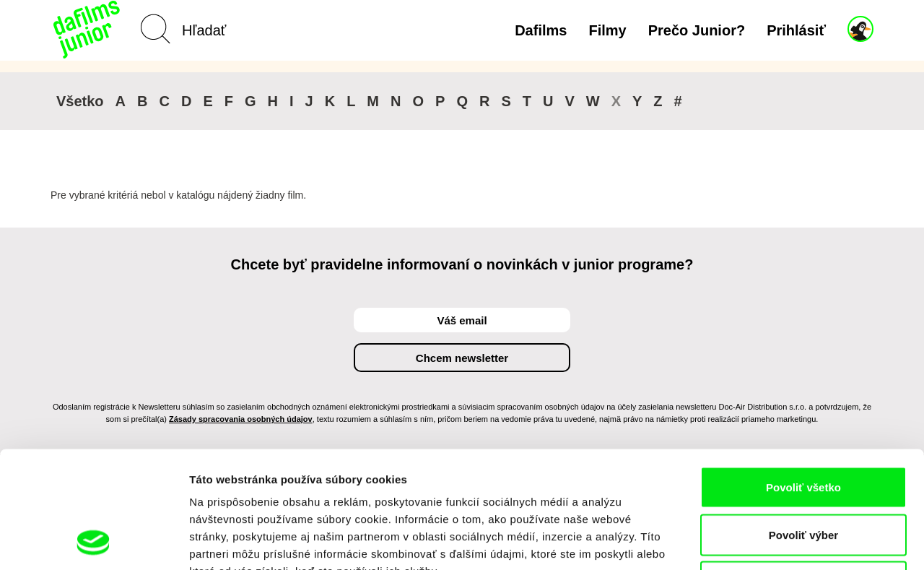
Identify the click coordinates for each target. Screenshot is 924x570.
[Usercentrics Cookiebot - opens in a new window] (93, 542)
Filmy (607, 30)
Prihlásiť (796, 30)
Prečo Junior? (697, 30)
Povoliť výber (803, 428)
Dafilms (541, 30)
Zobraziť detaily (754, 541)
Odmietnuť (803, 475)
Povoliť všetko (803, 380)
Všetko (80, 101)
